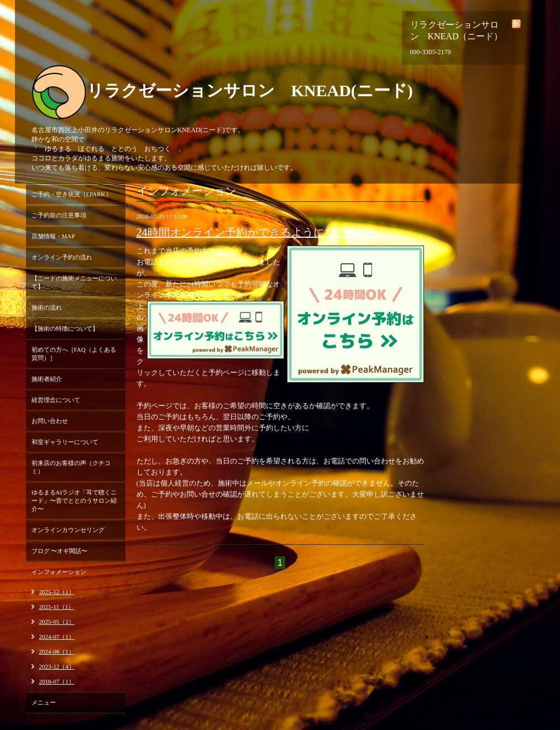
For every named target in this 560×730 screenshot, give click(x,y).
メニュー (44, 702)
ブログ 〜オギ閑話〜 (60, 551)
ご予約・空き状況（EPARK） (72, 194)
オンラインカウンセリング (68, 530)
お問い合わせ (50, 421)
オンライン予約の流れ (62, 257)
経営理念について (56, 400)
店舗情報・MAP (53, 236)
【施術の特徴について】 (65, 328)
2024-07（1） (57, 637)
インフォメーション (59, 572)
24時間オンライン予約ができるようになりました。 (264, 232)
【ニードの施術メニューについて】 (74, 282)
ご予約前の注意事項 (59, 215)
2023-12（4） (57, 666)
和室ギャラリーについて (65, 442)
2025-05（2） (57, 622)
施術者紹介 (47, 379)
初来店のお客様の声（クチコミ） (71, 467)
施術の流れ (47, 307)
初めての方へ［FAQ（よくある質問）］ (74, 354)
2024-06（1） (57, 651)
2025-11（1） (57, 607)
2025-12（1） (57, 592)
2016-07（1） (57, 681)
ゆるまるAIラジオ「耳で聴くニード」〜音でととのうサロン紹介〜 (74, 500)
